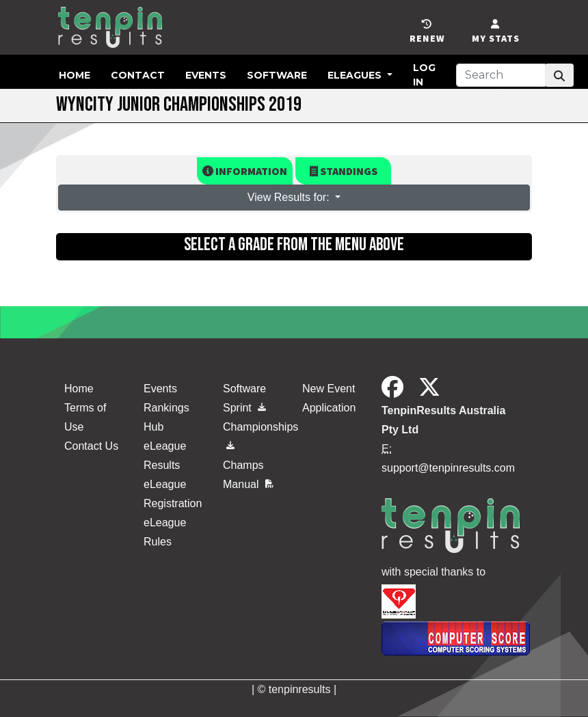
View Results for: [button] (290, 197)
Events (206, 75)
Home (75, 75)
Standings (344, 171)
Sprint (244, 408)
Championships (254, 433)
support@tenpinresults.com (448, 468)
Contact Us (91, 446)
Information (245, 171)
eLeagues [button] (356, 75)
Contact (138, 75)
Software (277, 75)
